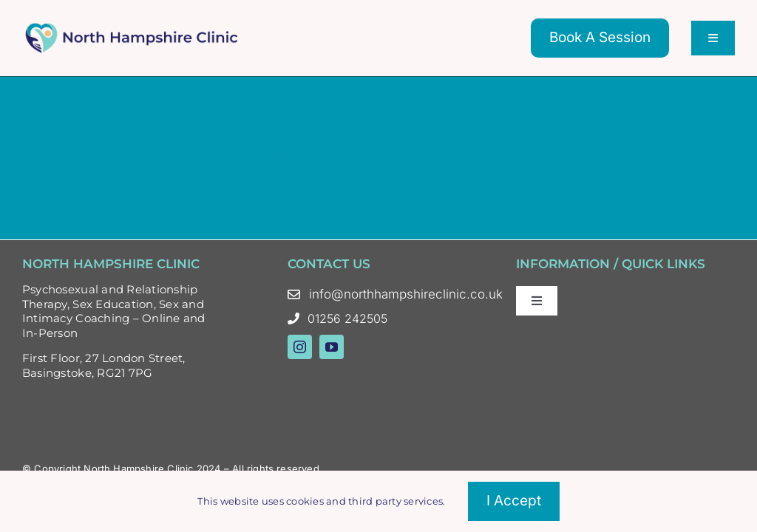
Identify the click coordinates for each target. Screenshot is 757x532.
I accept (514, 501)
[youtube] (332, 347)
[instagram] (300, 347)
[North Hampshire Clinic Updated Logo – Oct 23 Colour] (133, 27)
